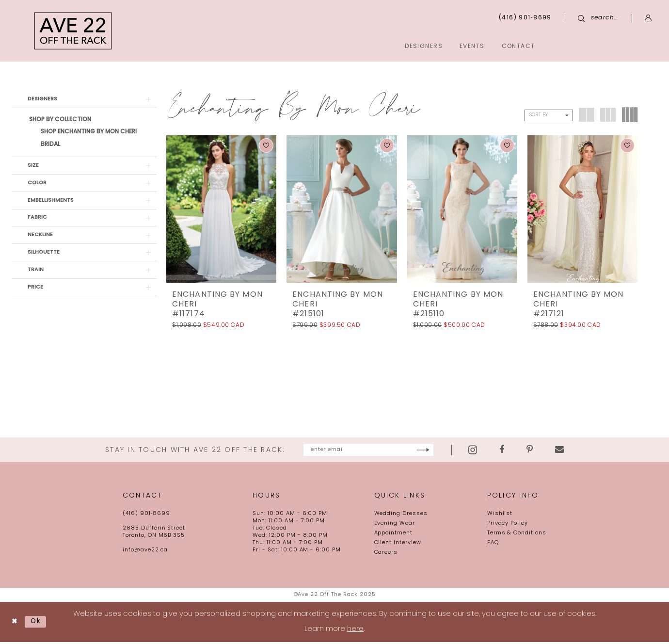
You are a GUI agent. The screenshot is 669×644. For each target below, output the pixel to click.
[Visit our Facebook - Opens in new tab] (537, 451)
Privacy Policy (508, 525)
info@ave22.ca (145, 552)
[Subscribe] (457, 451)
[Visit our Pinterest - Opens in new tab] (565, 451)
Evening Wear (395, 525)
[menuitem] (608, 46)
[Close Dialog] (15, 623)
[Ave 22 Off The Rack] (73, 31)
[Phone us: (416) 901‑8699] (525, 18)
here (355, 631)
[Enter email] (368, 451)
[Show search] (598, 18)
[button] (648, 18)
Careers (386, 554)
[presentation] (221, 209)
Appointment (394, 535)
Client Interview (398, 544)
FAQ (493, 544)
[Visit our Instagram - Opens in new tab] (508, 451)
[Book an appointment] (608, 46)
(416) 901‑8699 (146, 515)
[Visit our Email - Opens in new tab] (594, 451)
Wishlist (500, 515)
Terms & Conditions (517, 535)
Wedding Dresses (401, 515)
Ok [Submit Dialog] (39, 623)
